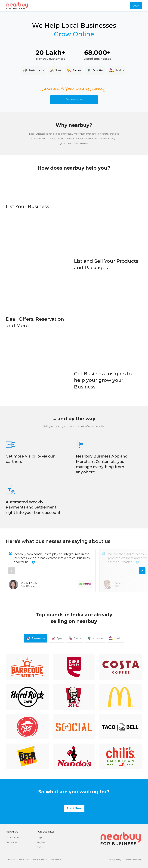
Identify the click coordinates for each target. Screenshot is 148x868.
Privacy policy (115, 860)
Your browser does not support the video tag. (106, 213)
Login (136, 6)
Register (41, 842)
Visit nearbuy (12, 837)
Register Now (74, 100)
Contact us (11, 842)
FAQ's (40, 847)
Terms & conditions (134, 860)
